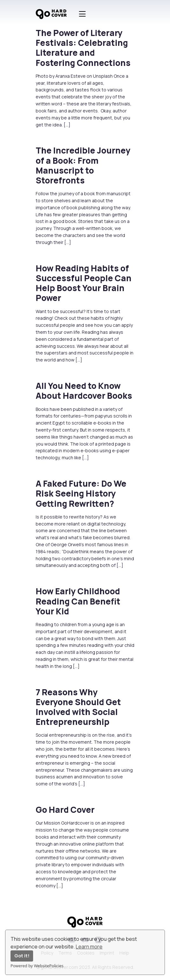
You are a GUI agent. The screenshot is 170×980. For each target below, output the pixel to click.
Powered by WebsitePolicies (37, 966)
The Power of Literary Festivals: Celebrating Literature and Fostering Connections (83, 48)
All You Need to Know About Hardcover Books (84, 391)
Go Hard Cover (65, 810)
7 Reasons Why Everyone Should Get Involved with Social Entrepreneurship (78, 707)
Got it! (22, 956)
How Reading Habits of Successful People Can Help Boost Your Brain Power (84, 283)
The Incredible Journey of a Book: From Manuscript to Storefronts (83, 165)
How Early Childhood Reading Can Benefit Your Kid (78, 601)
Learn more (89, 947)
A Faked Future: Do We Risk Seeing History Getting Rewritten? (81, 493)
